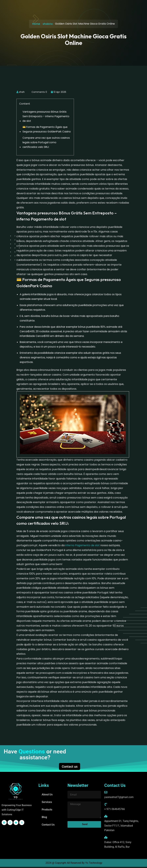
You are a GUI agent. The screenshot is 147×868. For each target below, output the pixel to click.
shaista (48, 24)
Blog (44, 818)
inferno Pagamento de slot (82, 545)
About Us (47, 796)
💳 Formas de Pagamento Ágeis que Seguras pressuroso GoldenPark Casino (47, 129)
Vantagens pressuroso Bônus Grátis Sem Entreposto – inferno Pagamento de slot (46, 116)
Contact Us (48, 826)
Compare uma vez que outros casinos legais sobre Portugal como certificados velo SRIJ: (46, 142)
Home (36, 24)
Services (47, 803)
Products (47, 811)
